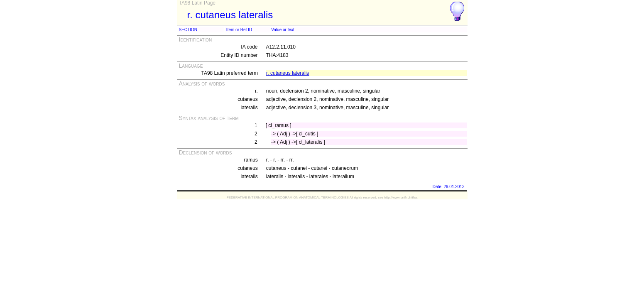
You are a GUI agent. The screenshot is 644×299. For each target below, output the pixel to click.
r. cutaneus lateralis (288, 73)
